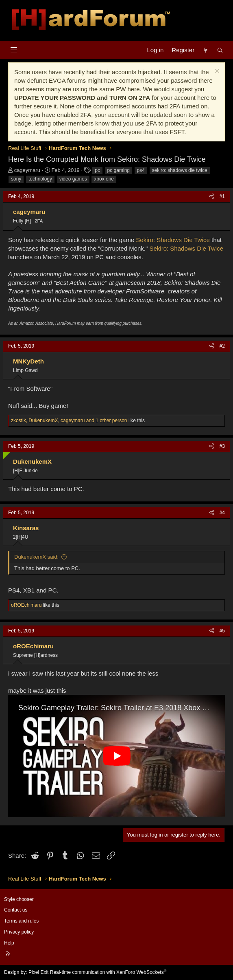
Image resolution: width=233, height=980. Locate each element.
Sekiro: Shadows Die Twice (173, 240)
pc (97, 170)
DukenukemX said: (36, 557)
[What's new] (206, 50)
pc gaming (119, 170)
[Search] (220, 50)
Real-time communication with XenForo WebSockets (108, 972)
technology (40, 179)
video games (73, 179)
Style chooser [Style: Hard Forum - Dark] (19, 899)
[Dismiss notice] (216, 72)
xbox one (104, 179)
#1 (222, 196)
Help (9, 943)
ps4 (141, 170)
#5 (222, 631)
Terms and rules (21, 921)
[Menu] (14, 50)
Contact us (16, 910)
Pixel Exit (38, 972)
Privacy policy (19, 932)
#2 (222, 346)
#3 (222, 446)
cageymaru (27, 170)
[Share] (212, 197)
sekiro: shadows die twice (180, 170)
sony (16, 179)
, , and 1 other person (69, 421)
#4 (222, 513)
